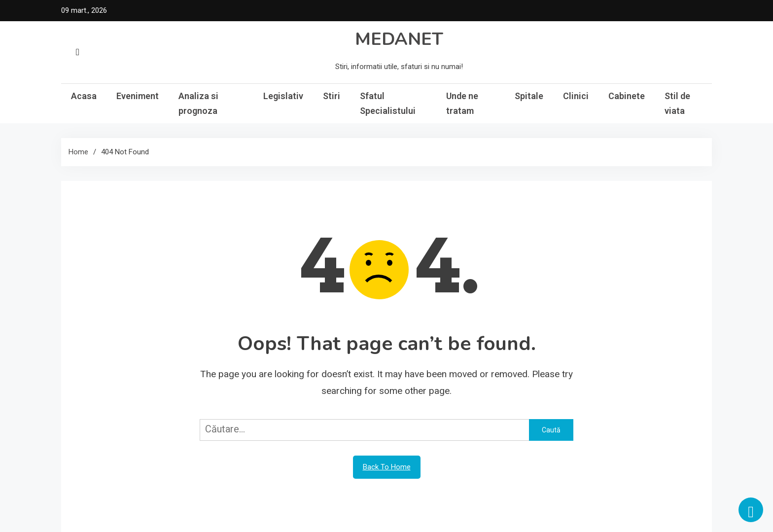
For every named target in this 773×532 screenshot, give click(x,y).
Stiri (332, 96)
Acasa (84, 96)
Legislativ (283, 96)
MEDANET (399, 39)
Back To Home (387, 467)
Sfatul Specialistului (388, 103)
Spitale (529, 96)
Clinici (576, 96)
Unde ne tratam (462, 103)
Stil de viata (677, 103)
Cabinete (627, 96)
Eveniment (138, 96)
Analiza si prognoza (198, 103)
